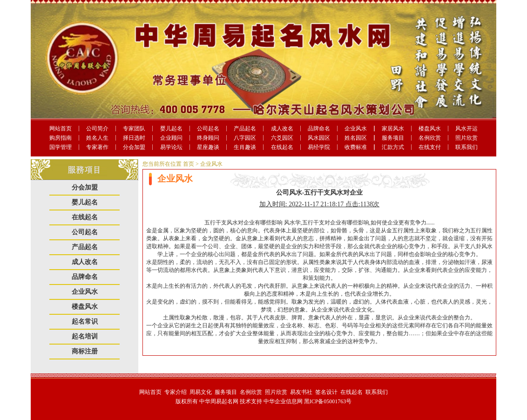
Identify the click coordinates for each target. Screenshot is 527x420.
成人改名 (282, 129)
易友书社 (301, 392)
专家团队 (134, 129)
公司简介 (97, 129)
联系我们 (466, 147)
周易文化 (201, 392)
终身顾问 (208, 138)
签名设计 (326, 392)
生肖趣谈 (245, 147)
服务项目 (393, 138)
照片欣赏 (466, 138)
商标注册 (85, 351)
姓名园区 (356, 138)
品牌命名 (319, 129)
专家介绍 (176, 392)
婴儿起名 (171, 129)
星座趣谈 (208, 147)
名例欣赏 (430, 138)
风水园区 (319, 138)
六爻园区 (282, 138)
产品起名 (245, 129)
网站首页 (61, 129)
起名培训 (85, 336)
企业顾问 (171, 138)
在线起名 (282, 147)
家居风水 (393, 129)
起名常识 (85, 322)
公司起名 (208, 129)
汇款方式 (393, 147)
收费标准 (356, 147)
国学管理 (61, 147)
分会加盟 (134, 147)
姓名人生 (97, 138)
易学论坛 (171, 147)
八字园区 (245, 138)
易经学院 (319, 147)
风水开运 (466, 129)
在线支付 (430, 147)
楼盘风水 (430, 129)
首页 (189, 164)
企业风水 (356, 129)
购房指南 (61, 138)
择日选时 (134, 138)
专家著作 (97, 147)
